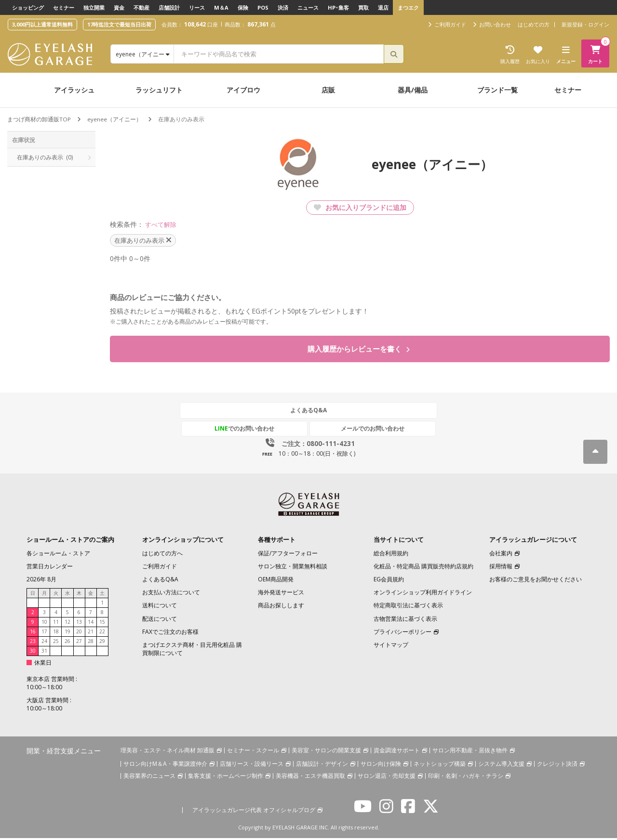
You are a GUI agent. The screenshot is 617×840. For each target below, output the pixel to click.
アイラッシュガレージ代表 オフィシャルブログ (254, 811)
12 (67, 624)
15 (102, 624)
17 (44, 633)
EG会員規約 (389, 581)
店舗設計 (169, 7)
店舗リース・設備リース (252, 765)
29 (102, 643)
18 (56, 633)
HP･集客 (338, 7)
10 (44, 624)
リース (197, 7)
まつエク (408, 7)
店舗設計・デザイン (322, 765)
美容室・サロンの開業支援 (326, 752)
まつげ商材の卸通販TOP (39, 119)
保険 (243, 7)
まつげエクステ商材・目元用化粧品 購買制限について (192, 651)
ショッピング (28, 7)
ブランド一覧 (497, 90)
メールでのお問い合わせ (353, 430)
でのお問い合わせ (264, 430)
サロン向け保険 (381, 765)
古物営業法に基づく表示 (405, 620)
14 (91, 624)
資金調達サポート (397, 752)
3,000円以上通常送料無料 (42, 24)
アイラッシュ (74, 90)
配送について (160, 620)
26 (67, 643)
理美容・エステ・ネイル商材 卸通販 (168, 752)
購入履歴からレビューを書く (359, 350)
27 (79, 643)
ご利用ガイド (160, 568)
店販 (328, 90)
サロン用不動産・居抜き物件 (470, 752)
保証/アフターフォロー (288, 555)
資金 (119, 7)
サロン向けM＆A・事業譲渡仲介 (165, 765)
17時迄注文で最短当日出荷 (119, 24)
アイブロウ (243, 90)
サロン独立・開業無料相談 (293, 568)
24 (44, 643)
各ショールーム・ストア (58, 555)
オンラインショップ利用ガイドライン (423, 594)
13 (79, 624)
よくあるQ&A (308, 413)
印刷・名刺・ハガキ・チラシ (466, 777)
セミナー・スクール (253, 752)
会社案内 (501, 555)
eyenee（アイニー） (114, 119)
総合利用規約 (391, 555)
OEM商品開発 (276, 581)
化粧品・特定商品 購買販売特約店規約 (423, 568)
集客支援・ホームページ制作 (226, 777)
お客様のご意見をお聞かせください (536, 581)
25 (56, 643)
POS (263, 7)
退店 (383, 7)
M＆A (221, 7)
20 (79, 633)
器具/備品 (413, 90)
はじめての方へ (162, 555)
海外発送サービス (281, 594)
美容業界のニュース (149, 777)
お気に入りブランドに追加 (360, 207)
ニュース (308, 7)
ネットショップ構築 (440, 765)
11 (56, 624)
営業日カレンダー (50, 568)
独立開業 (94, 7)
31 (44, 653)
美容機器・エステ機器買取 (310, 777)
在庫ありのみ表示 (45, 157)
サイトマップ (391, 647)
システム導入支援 (501, 765)
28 (91, 643)
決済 (283, 7)
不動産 (141, 7)
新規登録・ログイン (585, 24)
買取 (363, 7)
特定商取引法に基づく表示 (408, 607)
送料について (160, 607)
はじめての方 (534, 24)
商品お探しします (281, 607)
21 (91, 633)
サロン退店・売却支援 (387, 777)
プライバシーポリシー (402, 634)
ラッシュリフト (159, 90)
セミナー (64, 7)
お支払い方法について (171, 594)
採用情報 (501, 568)
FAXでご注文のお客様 (170, 634)
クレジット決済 (557, 765)
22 (102, 633)
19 (67, 633)
